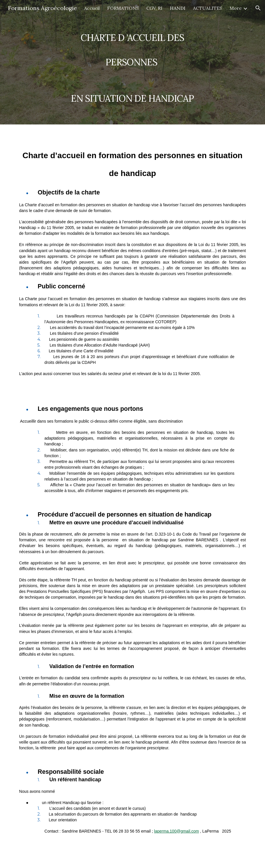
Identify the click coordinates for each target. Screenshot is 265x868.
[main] (133, 62)
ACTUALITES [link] (208, 8)
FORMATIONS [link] (123, 8)
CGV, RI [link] (154, 8)
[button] (258, 8)
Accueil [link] (92, 8)
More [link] (236, 8)
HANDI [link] (178, 8)
